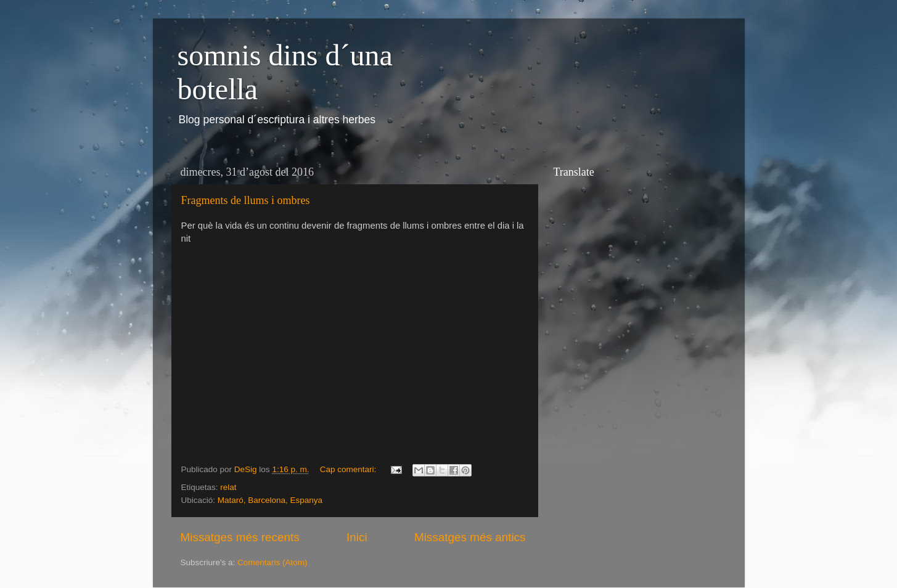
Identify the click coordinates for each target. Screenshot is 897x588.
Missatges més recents (240, 537)
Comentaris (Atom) (272, 562)
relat (228, 487)
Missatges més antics (470, 537)
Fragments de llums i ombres (246, 200)
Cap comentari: (349, 469)
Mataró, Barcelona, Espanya (270, 500)
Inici (357, 537)
